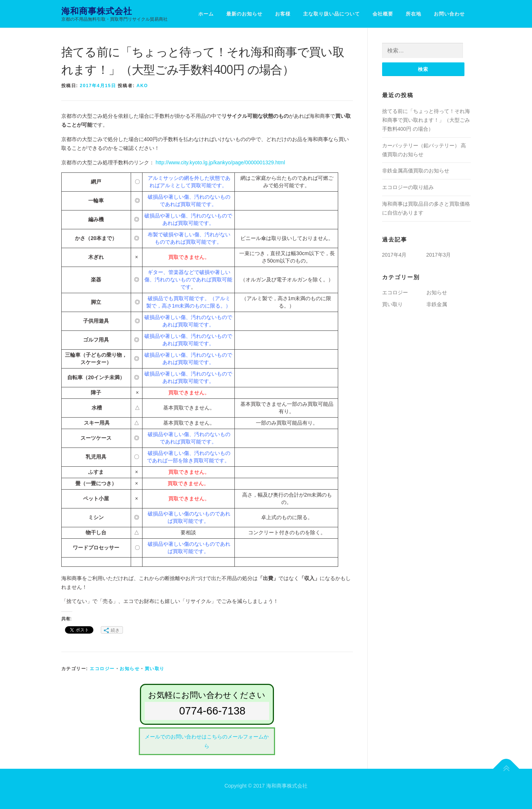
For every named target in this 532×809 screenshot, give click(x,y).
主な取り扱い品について (332, 14)
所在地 (413, 14)
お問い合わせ (449, 14)
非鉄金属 (437, 305)
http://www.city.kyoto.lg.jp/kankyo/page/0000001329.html (220, 162)
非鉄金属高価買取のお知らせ (416, 171)
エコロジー (102, 669)
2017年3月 (439, 255)
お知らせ (130, 669)
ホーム (206, 14)
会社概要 (383, 14)
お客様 (283, 14)
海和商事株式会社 (97, 11)
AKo (142, 86)
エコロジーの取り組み (408, 188)
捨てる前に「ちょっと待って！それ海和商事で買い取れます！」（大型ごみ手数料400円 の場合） (426, 120)
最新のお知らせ (244, 14)
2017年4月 (394, 255)
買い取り (155, 669)
